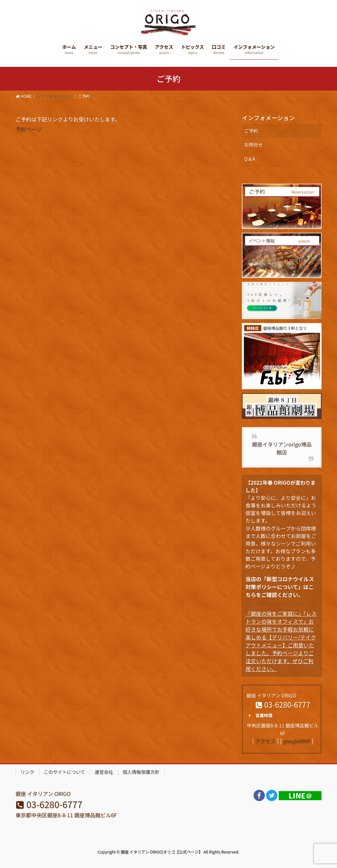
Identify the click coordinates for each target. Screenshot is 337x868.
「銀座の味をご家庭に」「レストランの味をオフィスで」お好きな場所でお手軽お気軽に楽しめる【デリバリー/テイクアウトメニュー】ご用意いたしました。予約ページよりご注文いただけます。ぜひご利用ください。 (281, 641)
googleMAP (297, 741)
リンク (27, 772)
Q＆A (250, 159)
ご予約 (251, 131)
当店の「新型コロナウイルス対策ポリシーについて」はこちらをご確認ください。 (280, 587)
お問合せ (253, 145)
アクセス (265, 741)
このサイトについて (65, 772)
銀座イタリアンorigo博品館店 (282, 448)
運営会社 (104, 772)
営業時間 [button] (259, 716)
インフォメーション (268, 118)
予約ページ (29, 129)
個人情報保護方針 (141, 772)
